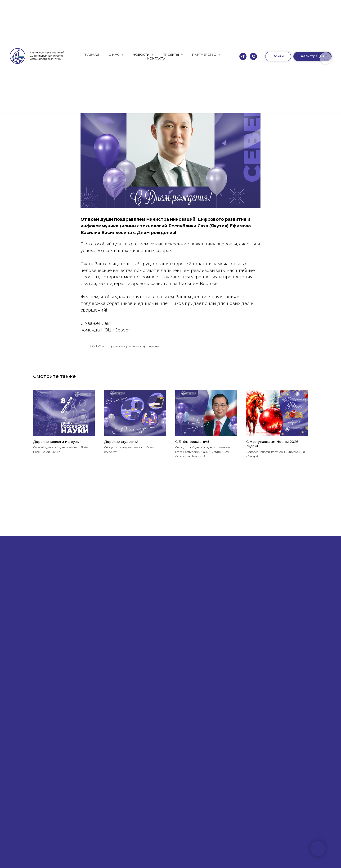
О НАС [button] (114, 55)
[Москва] (253, 56)
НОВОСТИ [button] (141, 55)
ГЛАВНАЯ (91, 55)
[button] (312, 56)
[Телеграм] (243, 56)
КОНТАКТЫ (157, 58)
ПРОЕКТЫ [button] (171, 55)
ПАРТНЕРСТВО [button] (205, 55)
